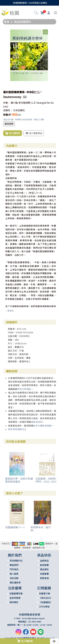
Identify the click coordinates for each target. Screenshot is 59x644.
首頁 (7, 22)
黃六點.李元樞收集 (20, 103)
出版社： (8, 110)
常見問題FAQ (16, 561)
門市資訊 (14, 569)
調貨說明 (9, 124)
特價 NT (7, 115)
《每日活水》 (46, 598)
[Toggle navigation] (55, 13)
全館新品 (44, 561)
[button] (36, 13)
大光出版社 (19, 110)
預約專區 (14, 602)
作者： (7, 103)
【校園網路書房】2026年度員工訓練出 (29, 3)
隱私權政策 (15, 582)
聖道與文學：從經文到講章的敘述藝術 (19, 480)
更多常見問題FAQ (17, 429)
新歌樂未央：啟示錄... (41, 529)
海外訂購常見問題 (42, 426)
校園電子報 (45, 593)
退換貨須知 (37, 422)
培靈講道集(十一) (15, 527)
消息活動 (14, 578)
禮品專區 (44, 569)
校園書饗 (44, 574)
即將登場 (44, 578)
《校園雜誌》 (46, 602)
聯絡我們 (14, 565)
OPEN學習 (44, 607)
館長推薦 (44, 565)
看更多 (10, 311)
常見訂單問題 (24, 389)
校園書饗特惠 (16, 593)
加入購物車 (13, 133)
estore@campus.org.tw (33, 618)
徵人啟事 (14, 574)
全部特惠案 (15, 598)
